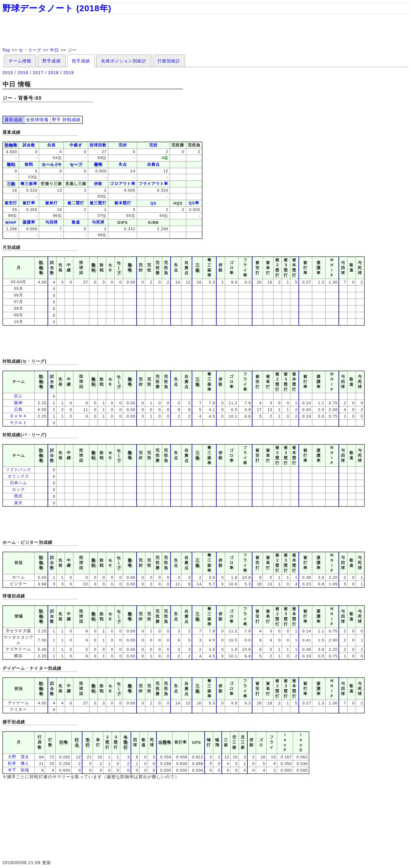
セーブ (76, 164)
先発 (51, 145)
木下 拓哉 (18, 770)
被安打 (11, 203)
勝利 (11, 164)
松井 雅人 (18, 763)
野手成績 (51, 61)
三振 (11, 184)
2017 (38, 73)
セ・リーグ (30, 50)
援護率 (29, 222)
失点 (123, 164)
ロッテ (18, 489)
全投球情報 (37, 120)
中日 (54, 50)
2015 (8, 73)
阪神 (18, 403)
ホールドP (51, 164)
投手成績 (81, 61)
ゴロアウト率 (122, 184)
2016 (23, 73)
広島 (18, 409)
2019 (69, 73)
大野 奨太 (18, 757)
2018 (54, 73)
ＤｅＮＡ (18, 416)
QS (154, 203)
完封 (123, 145)
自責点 (153, 164)
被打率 (29, 203)
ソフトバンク (18, 470)
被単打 (51, 203)
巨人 (18, 396)
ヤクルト (18, 423)
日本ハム (18, 483)
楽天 (18, 503)
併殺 (98, 184)
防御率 (11, 145)
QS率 (194, 203)
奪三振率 (29, 184)
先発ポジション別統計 (124, 61)
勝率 (98, 164)
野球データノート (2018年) (57, 8)
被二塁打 (76, 203)
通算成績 (14, 120)
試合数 (29, 145)
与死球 (98, 222)
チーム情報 (20, 61)
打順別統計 (169, 61)
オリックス (18, 476)
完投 (153, 145)
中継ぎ (76, 145)
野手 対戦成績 (66, 120)
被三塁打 (98, 203)
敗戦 (29, 164)
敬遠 (76, 222)
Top (6, 50)
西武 (18, 496)
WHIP (11, 222)
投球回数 (98, 145)
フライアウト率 (153, 184)
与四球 (51, 222)
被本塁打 (123, 203)
